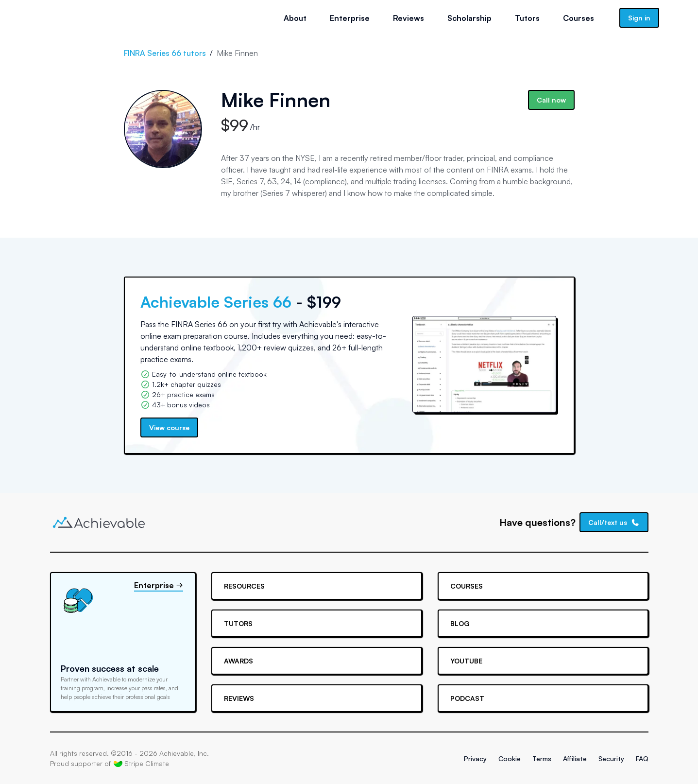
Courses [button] (579, 18)
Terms (542, 758)
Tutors (527, 18)
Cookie (510, 758)
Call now (551, 100)
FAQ (642, 758)
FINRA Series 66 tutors (165, 53)
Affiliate (575, 758)
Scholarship (469, 18)
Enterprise (350, 18)
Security (611, 758)
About (295, 18)
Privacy (475, 758)
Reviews (409, 18)
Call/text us (614, 522)
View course (169, 427)
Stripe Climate (141, 764)
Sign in (639, 18)
